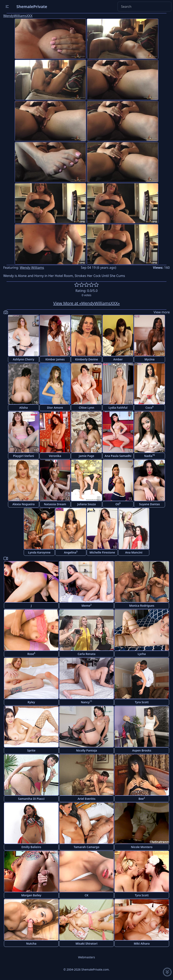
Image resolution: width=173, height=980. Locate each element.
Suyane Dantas (149, 504)
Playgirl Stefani (24, 456)
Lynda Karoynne (39, 552)
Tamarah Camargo (86, 847)
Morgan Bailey (31, 895)
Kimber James (55, 359)
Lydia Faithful (118, 408)
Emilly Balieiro (31, 847)
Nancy (87, 702)
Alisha (23, 408)
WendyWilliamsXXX (18, 16)
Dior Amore (55, 408)
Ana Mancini (134, 552)
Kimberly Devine (86, 359)
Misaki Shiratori (87, 943)
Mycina (150, 359)
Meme (87, 605)
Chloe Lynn (86, 408)
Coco (149, 407)
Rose (31, 654)
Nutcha (31, 943)
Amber (118, 359)
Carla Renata (86, 654)
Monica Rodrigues (142, 606)
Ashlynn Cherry (24, 359)
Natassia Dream (55, 504)
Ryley (31, 702)
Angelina (71, 552)
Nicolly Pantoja (86, 750)
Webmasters (86, 957)
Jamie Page (86, 456)
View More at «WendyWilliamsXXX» (86, 303)
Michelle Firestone (102, 552)
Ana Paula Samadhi (118, 456)
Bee (142, 798)
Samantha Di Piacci (31, 799)
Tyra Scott (142, 702)
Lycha (142, 654)
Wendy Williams (32, 268)
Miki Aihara (142, 943)
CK (86, 895)
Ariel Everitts (86, 799)
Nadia (149, 456)
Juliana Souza (86, 504)
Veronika (55, 456)
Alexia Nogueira (24, 504)
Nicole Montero (142, 847)
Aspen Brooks (142, 750)
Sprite (31, 750)
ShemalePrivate (32, 6)
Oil (118, 504)
